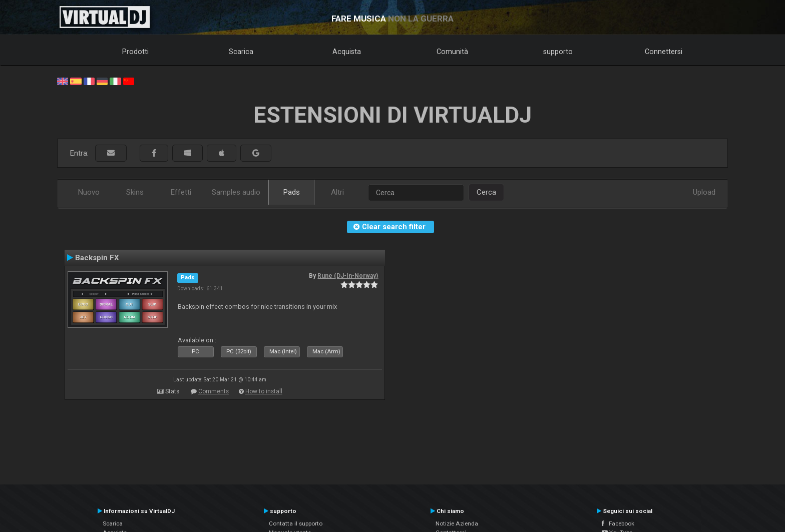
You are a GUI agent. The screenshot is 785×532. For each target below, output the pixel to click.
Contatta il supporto (296, 523)
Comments (214, 391)
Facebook (618, 523)
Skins (135, 192)
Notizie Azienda (457, 523)
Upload (704, 192)
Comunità (452, 52)
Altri (337, 192)
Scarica (241, 52)
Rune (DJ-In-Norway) (348, 276)
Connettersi (664, 52)
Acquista (347, 52)
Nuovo (89, 192)
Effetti (181, 192)
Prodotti (135, 52)
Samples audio (236, 192)
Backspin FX (97, 258)
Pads (292, 192)
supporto (558, 52)
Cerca (486, 192)
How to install (264, 391)
